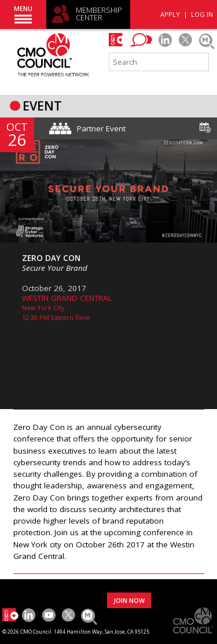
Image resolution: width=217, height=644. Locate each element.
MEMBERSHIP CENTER (99, 14)
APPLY (170, 14)
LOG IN (202, 14)
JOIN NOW (129, 600)
